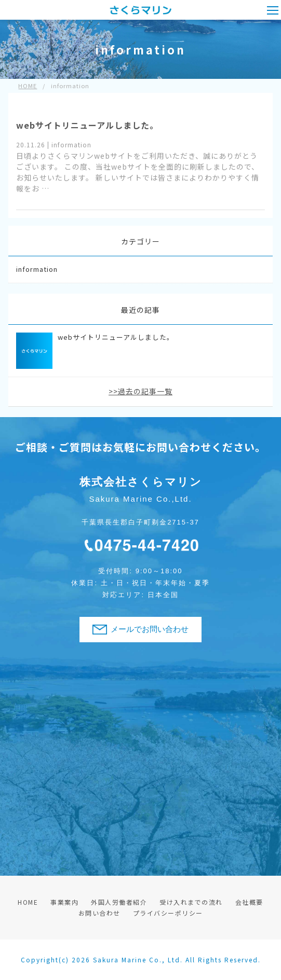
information (37, 269)
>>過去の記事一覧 (140, 391)
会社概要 (249, 902)
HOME (28, 902)
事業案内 (64, 902)
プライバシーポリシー (168, 913)
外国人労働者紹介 (119, 902)
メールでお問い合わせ (150, 629)
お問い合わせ (99, 913)
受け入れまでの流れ (191, 902)
